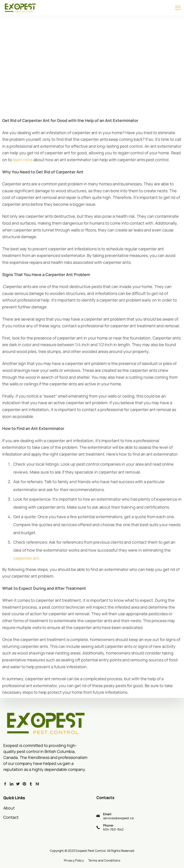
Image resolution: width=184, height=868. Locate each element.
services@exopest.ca (118, 818)
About (9, 808)
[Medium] (37, 784)
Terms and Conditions (104, 860)
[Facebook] (5, 784)
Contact (11, 817)
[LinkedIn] (12, 784)
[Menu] (178, 8)
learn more (22, 160)
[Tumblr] (31, 784)
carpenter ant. (27, 558)
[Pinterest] (24, 784)
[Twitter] (18, 784)
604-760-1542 (113, 829)
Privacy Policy (74, 860)
